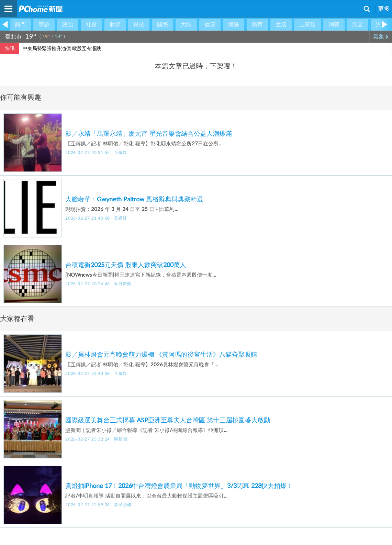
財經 (115, 25)
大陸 (186, 25)
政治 (68, 25)
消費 (334, 25)
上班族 (307, 25)
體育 (257, 25)
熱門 (20, 25)
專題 (44, 25)
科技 (139, 25)
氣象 (381, 37)
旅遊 (358, 25)
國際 (163, 25)
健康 (210, 25)
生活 (281, 25)
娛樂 (234, 25)
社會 (91, 25)
